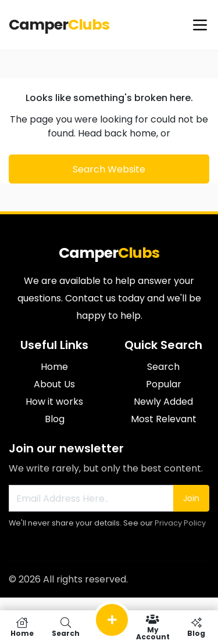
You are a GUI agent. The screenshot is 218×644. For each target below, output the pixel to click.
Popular (164, 384)
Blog (55, 419)
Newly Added (163, 402)
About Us (54, 384)
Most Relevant (164, 419)
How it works (54, 402)
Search (163, 367)
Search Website (109, 169)
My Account (153, 627)
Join (191, 498)
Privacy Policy (180, 523)
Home (54, 367)
